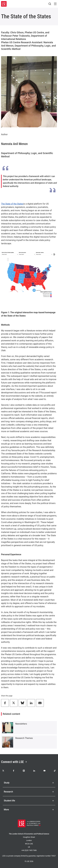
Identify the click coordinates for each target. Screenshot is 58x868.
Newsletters (21, 724)
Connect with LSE (14, 762)
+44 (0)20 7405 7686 (29, 850)
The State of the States (12, 204)
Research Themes (24, 738)
